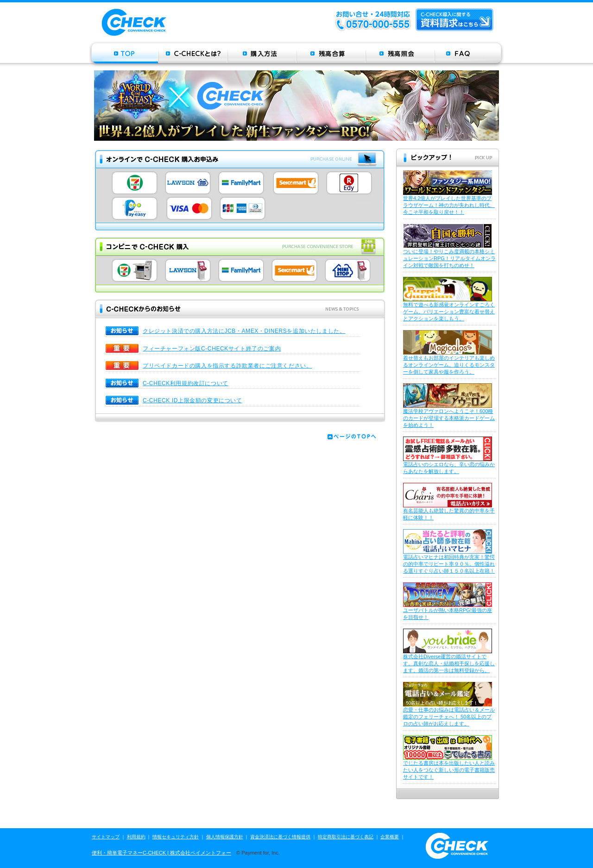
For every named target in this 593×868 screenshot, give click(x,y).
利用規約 (136, 837)
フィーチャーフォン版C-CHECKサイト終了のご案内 (212, 349)
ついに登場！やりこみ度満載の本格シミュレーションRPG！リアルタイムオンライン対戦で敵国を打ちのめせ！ (449, 258)
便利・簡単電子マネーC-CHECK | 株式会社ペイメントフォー (161, 853)
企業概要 (390, 837)
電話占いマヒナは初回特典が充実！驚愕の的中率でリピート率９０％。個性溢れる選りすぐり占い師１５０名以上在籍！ (449, 564)
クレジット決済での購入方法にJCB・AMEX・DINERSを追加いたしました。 (244, 331)
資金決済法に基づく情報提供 (280, 837)
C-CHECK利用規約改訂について (186, 383)
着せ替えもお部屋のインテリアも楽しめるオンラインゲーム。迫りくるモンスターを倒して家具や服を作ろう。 (449, 365)
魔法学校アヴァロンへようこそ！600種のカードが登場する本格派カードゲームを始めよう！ (449, 418)
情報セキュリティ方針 (176, 837)
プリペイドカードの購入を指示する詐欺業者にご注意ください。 (227, 366)
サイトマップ (106, 837)
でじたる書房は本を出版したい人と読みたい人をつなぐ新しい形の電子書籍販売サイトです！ (449, 770)
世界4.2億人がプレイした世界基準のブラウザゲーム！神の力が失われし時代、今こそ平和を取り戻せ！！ (449, 205)
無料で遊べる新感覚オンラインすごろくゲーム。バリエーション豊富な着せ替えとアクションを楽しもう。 (449, 312)
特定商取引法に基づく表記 (346, 837)
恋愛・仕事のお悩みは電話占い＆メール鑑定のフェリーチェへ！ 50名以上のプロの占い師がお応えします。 (449, 717)
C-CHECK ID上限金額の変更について (192, 400)
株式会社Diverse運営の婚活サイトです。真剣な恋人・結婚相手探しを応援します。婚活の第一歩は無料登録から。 (449, 663)
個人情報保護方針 (225, 837)
